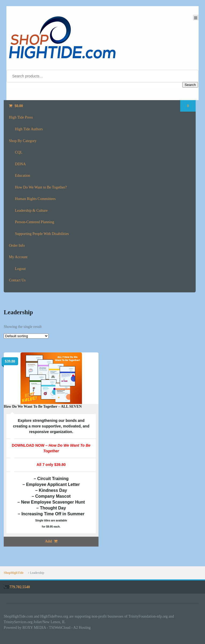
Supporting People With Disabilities (42, 234)
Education (23, 176)
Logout (20, 269)
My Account (18, 257)
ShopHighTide (14, 573)
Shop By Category (23, 141)
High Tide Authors (29, 129)
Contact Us (17, 280)
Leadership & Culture (31, 211)
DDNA (20, 164)
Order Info (17, 246)
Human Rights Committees (35, 199)
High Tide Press (21, 117)
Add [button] (48, 541)
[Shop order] (26, 336)
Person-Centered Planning (35, 222)
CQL (19, 152)
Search (190, 85)
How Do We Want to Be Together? (41, 187)
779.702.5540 (20, 587)
